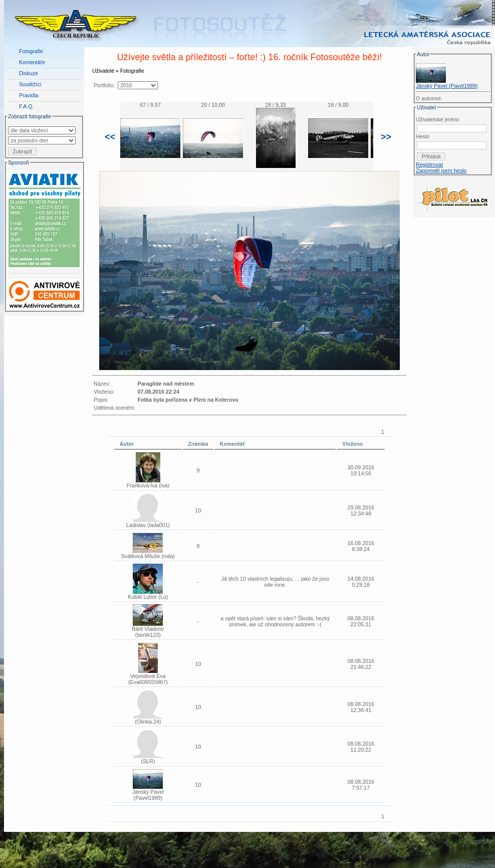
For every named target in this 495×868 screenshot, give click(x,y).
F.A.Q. (27, 106)
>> (386, 137)
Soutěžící (30, 84)
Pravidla (29, 95)
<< (110, 137)
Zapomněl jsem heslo (441, 170)
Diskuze (29, 73)
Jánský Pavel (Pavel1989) (447, 86)
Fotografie (31, 51)
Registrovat (429, 164)
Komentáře (32, 62)
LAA (487, 842)
